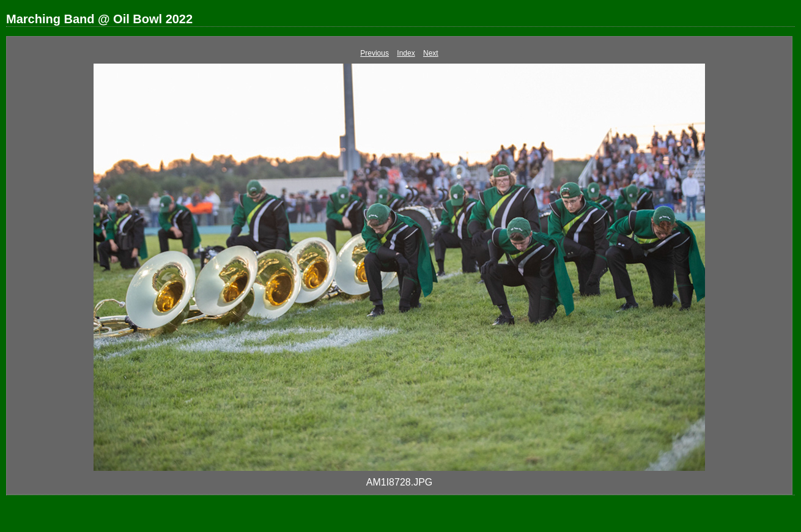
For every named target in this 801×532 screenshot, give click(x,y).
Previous (375, 53)
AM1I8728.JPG (400, 482)
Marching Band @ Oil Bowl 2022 (99, 19)
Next (431, 53)
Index (406, 53)
